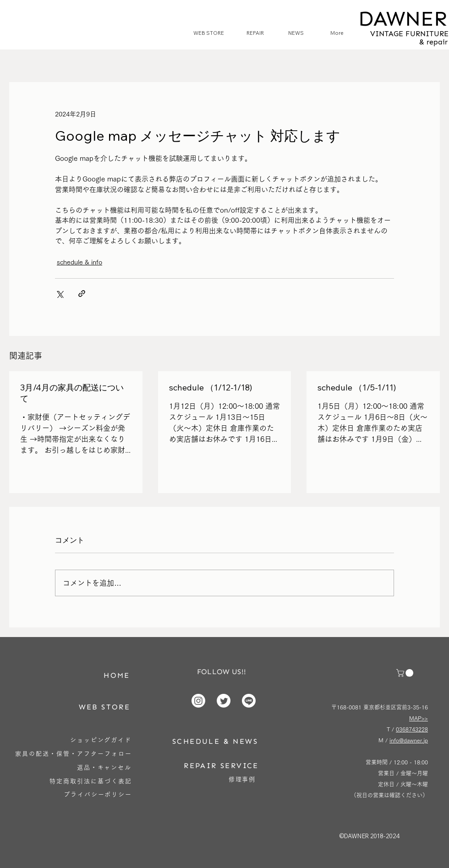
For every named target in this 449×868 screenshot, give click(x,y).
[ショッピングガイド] (101, 740)
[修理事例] (242, 779)
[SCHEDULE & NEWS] (215, 741)
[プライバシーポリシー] (98, 794)
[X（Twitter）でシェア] (59, 294)
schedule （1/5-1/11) (357, 387)
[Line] (249, 701)
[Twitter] (224, 701)
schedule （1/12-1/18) (211, 387)
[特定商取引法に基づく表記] (91, 781)
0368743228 (412, 729)
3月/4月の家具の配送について (72, 393)
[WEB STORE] (104, 707)
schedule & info (79, 262)
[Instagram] (198, 701)
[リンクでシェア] (82, 294)
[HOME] (117, 675)
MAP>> (419, 718)
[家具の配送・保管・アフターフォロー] (74, 754)
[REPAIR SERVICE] (221, 766)
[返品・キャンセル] (104, 767)
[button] (406, 673)
